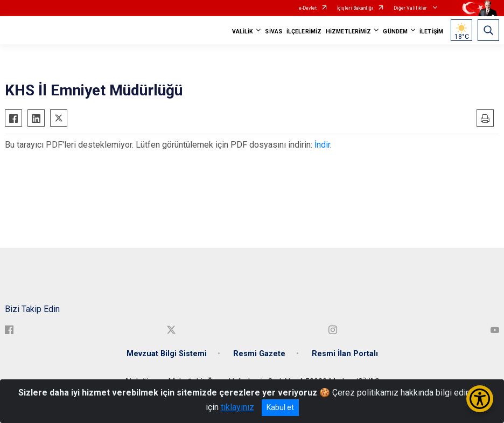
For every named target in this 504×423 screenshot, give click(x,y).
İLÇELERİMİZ (304, 32)
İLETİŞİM (431, 32)
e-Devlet (308, 8)
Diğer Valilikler (411, 8)
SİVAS (274, 32)
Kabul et (280, 407)
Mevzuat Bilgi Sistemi (167, 354)
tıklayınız (237, 407)
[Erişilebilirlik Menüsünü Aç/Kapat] (480, 399)
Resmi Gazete (259, 354)
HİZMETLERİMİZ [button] (348, 32)
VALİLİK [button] (243, 32)
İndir (322, 145)
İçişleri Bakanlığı (355, 8)
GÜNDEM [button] (395, 32)
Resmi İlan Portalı (345, 354)
